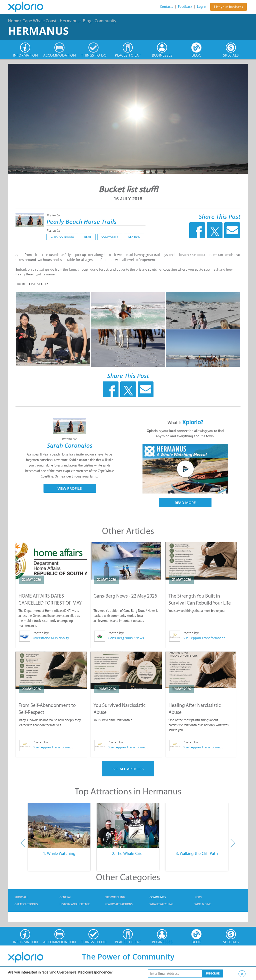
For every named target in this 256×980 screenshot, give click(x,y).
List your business (228, 7)
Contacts (167, 7)
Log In (202, 7)
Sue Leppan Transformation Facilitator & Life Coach (206, 638)
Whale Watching (161, 904)
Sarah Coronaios (70, 445)
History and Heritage (75, 904)
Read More (185, 503)
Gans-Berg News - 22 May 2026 (125, 596)
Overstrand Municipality (51, 638)
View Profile (70, 488)
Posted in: (53, 230)
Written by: (70, 439)
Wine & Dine (203, 904)
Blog (87, 21)
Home (14, 21)
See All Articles (128, 769)
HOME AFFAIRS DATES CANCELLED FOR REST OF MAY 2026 (50, 603)
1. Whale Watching (59, 853)
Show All (21, 897)
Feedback (185, 7)
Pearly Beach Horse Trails (82, 221)
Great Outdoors (62, 237)
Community (105, 21)
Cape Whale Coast (39, 21)
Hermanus (70, 21)
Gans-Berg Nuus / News (126, 638)
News (88, 237)
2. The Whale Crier (128, 853)
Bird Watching (115, 897)
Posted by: (54, 215)
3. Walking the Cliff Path (197, 853)
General (134, 237)
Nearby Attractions (118, 904)
